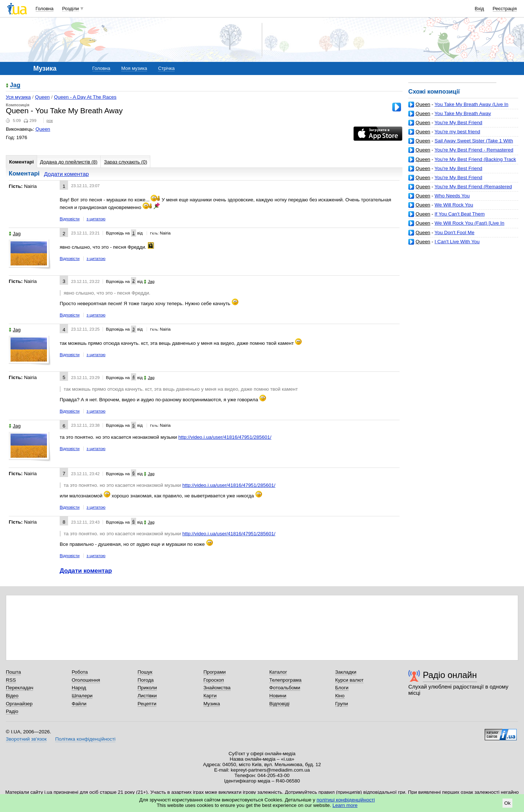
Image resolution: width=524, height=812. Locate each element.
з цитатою (96, 219)
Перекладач (19, 688)
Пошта (13, 672)
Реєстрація (505, 9)
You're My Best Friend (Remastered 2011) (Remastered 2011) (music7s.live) (460, 190)
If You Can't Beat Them (460, 214)
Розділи (71, 9)
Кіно (340, 696)
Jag (15, 85)
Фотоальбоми (285, 688)
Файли (79, 704)
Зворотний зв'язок (26, 739)
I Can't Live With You (457, 242)
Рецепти (147, 704)
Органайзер (19, 704)
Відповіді (279, 704)
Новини (278, 696)
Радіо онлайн (450, 675)
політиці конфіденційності (346, 800)
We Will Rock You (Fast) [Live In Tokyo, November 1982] (456, 226)
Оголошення (86, 680)
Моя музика (134, 68)
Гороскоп (214, 680)
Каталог (278, 672)
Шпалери (82, 696)
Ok (507, 803)
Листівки (147, 696)
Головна (45, 9)
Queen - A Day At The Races (85, 97)
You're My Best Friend (458, 123)
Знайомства (217, 688)
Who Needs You (452, 196)
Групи (342, 704)
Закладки (346, 672)
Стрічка (166, 68)
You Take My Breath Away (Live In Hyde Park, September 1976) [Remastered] (458, 107)
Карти (210, 696)
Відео (12, 696)
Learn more (345, 805)
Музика (212, 704)
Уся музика (18, 97)
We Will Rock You (454, 205)
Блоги (342, 688)
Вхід (480, 9)
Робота (80, 672)
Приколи (147, 688)
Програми (215, 672)
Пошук (145, 672)
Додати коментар (66, 174)
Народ (79, 688)
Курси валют (349, 680)
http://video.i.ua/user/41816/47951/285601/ (225, 437)
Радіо (12, 711)
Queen (423, 104)
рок (50, 121)
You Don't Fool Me (454, 232)
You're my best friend (457, 132)
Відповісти (70, 219)
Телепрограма (285, 680)
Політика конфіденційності (85, 739)
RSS (11, 680)
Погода (146, 680)
